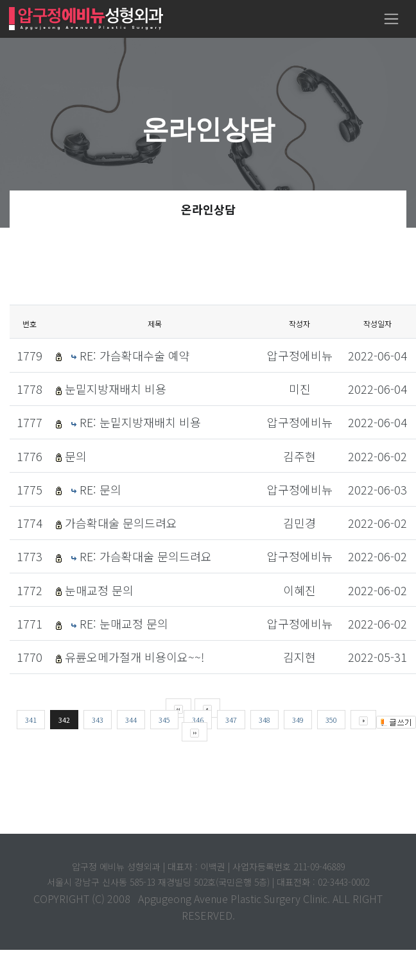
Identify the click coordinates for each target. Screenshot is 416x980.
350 (331, 720)
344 (131, 720)
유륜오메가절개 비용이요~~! (134, 657)
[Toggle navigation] (391, 19)
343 (98, 720)
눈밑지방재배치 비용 (116, 389)
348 (264, 720)
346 (198, 720)
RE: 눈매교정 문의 (124, 623)
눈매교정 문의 (99, 590)
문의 (76, 456)
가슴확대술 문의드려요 (121, 523)
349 (298, 720)
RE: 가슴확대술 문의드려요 (146, 556)
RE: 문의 (100, 489)
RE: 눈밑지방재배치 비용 (140, 422)
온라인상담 (208, 209)
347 (231, 720)
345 (164, 720)
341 (31, 720)
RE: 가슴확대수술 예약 (135, 355)
